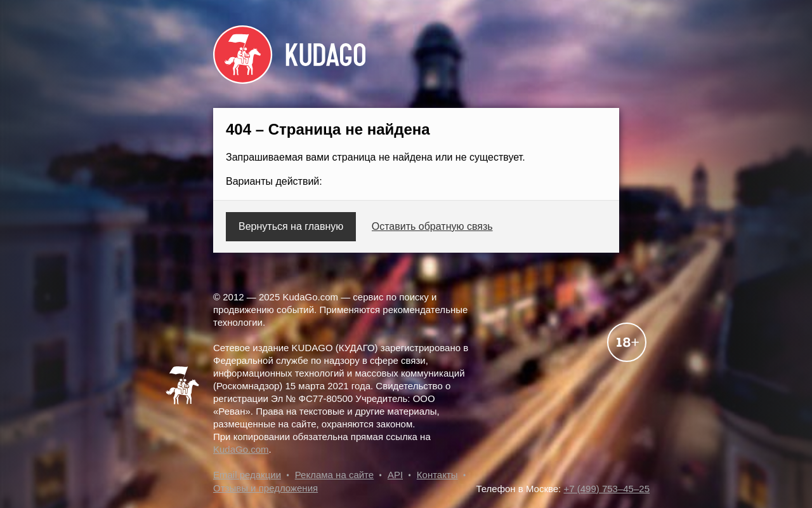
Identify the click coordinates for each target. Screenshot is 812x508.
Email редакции (247, 475)
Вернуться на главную (291, 226)
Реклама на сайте (334, 475)
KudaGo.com (241, 449)
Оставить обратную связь (432, 226)
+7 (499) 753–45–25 (606, 489)
